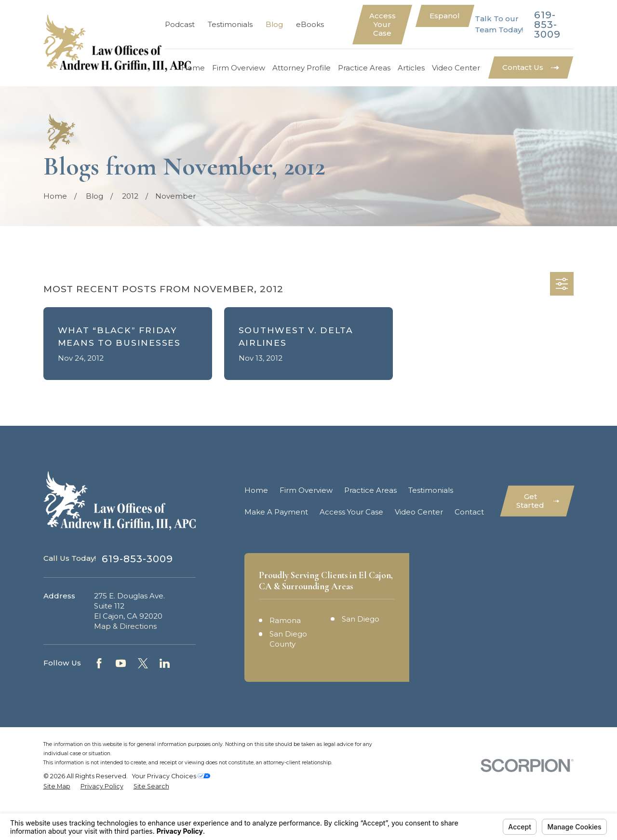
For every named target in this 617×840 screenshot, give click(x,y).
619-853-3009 (547, 25)
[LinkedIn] (165, 663)
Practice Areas (370, 490)
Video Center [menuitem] (456, 68)
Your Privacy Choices (171, 813)
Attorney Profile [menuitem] (302, 68)
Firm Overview (306, 490)
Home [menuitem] (193, 68)
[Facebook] (99, 663)
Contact (469, 512)
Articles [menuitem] (411, 68)
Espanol (445, 16)
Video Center (419, 512)
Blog (274, 24)
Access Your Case (382, 24)
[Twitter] (143, 663)
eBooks (310, 24)
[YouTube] (121, 663)
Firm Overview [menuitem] (239, 68)
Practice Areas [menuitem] (364, 68)
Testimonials (230, 24)
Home (256, 490)
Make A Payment (276, 512)
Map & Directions (125, 626)
